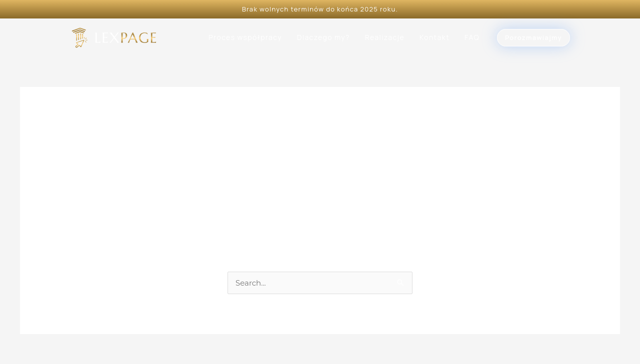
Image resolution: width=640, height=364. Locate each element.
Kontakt (434, 37)
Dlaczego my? (323, 37)
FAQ (472, 37)
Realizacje (385, 37)
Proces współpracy (245, 37)
